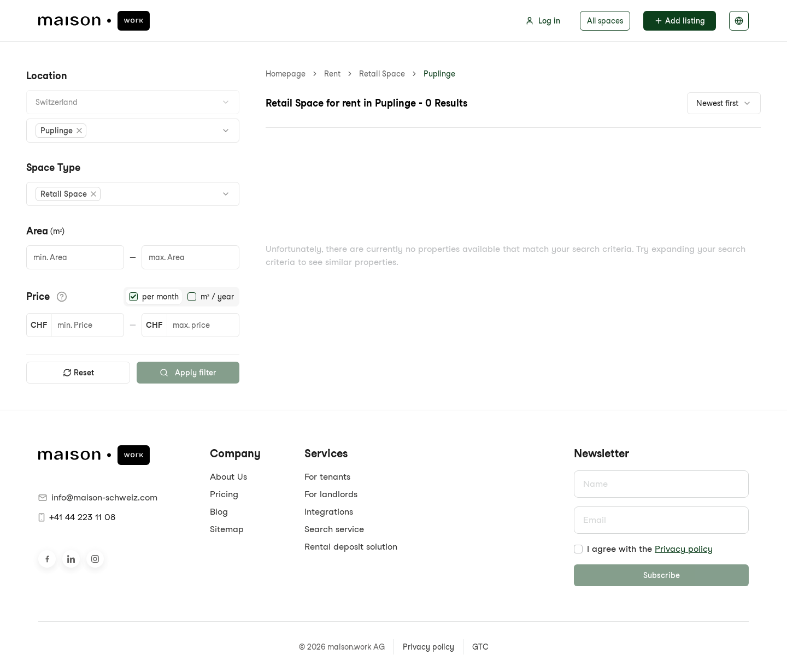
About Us (228, 477)
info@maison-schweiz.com (98, 497)
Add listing (680, 21)
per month (160, 297)
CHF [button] (39, 325)
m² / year (217, 297)
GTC (480, 647)
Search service (334, 529)
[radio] (133, 297)
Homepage (286, 74)
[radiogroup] (181, 297)
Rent (332, 74)
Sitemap (227, 529)
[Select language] (739, 21)
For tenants (327, 477)
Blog (219, 512)
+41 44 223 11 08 (77, 517)
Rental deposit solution (351, 547)
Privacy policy (684, 549)
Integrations (329, 512)
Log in (543, 21)
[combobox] (133, 102)
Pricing (224, 494)
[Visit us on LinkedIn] (71, 559)
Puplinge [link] (439, 74)
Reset (78, 373)
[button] (61, 131)
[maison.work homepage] (94, 21)
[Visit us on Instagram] (95, 559)
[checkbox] (578, 549)
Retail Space (382, 74)
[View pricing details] (62, 297)
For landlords (331, 494)
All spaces (605, 21)
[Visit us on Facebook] (47, 559)
